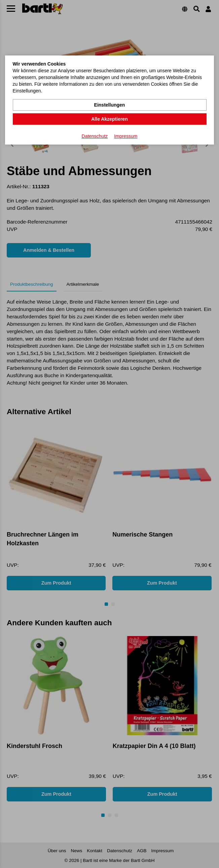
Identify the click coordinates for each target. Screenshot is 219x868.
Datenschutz (95, 136)
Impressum (126, 136)
